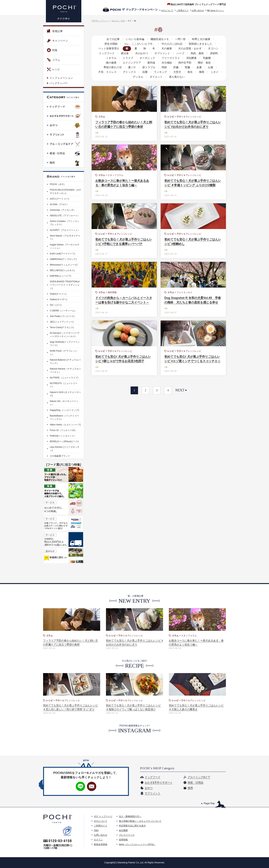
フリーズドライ (162, 58)
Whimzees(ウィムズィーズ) (64, 265)
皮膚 (174, 67)
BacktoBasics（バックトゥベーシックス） (64, 417)
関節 (140, 67)
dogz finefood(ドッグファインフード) (65, 344)
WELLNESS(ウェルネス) (62, 270)
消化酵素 (183, 58)
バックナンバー (59, 83)
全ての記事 (114, 39)
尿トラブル (125, 67)
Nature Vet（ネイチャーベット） (64, 403)
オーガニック (139, 58)
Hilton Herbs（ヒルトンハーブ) (65, 425)
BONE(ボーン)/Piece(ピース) (64, 441)
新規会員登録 (101, 844)
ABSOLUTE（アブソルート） (65, 216)
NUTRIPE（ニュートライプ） (65, 378)
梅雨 (180, 72)
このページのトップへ (214, 804)
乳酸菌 (198, 58)
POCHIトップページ (100, 21)
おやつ (149, 788)
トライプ (120, 58)
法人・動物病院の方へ (130, 816)
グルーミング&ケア (199, 777)
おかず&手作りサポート (159, 782)
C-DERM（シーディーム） (63, 311)
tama (137, 844)
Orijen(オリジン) (58, 294)
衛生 (169, 72)
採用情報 (123, 840)
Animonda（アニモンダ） (63, 210)
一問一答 (180, 39)
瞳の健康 (213, 58)
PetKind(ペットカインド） (63, 436)
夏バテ (109, 67)
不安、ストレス (203, 67)
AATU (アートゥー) (59, 199)
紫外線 (131, 63)
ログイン (98, 840)
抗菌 (125, 72)
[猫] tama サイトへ (215, 10)
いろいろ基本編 (135, 39)
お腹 (185, 67)
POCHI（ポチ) (57, 184)
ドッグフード (108, 53)
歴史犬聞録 (112, 44)
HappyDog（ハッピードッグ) (64, 410)
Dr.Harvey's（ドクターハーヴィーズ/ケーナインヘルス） (65, 335)
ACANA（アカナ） (59, 204)
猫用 (190, 788)
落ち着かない (168, 77)
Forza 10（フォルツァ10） (63, 430)
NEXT (180, 390)
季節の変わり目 (205, 63)
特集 (52, 50)
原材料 (213, 53)
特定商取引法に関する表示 (132, 826)
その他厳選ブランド (60, 456)
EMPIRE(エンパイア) (60, 276)
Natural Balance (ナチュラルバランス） (65, 362)
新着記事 (55, 31)
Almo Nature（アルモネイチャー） (65, 237)
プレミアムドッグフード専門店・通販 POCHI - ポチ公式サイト (64, 11)
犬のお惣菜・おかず (189, 48)
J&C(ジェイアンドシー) (62, 322)
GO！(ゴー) (56, 305)
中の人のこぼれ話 (172, 44)
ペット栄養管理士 (110, 48)
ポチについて (167, 10)
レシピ (54, 69)
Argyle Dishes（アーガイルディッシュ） (65, 246)
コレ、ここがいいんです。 (140, 44)
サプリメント (162, 53)
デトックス (110, 72)
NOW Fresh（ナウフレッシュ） (64, 353)
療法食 (126, 53)
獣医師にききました (200, 44)
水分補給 (146, 63)
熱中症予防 (164, 63)
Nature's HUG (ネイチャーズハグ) (65, 394)
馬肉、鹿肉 (196, 53)
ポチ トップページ (103, 816)
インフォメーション (61, 78)
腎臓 (163, 67)
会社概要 (123, 830)
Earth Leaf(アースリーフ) (62, 254)
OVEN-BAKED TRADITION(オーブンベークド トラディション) (65, 285)
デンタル (208, 72)
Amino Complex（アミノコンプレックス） (64, 223)
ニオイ (193, 72)
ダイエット (148, 77)
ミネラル (104, 58)
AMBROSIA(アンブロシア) (63, 259)
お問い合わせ (198, 10)
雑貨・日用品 (196, 782)
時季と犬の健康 (200, 39)
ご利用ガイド (182, 10)
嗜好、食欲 (183, 63)
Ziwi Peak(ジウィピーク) (62, 316)
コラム (54, 60)
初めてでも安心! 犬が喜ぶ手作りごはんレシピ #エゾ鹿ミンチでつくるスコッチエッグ (192, 361)
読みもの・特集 (118, 21)
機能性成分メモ (160, 39)
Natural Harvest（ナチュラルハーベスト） (65, 370)
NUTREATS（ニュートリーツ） (64, 385)
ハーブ (180, 53)
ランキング (140, 72)
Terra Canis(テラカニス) (62, 327)
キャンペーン (57, 41)
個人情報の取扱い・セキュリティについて (140, 821)
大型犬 (157, 72)
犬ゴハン (212, 48)
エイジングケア (112, 63)
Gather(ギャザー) (58, 299)
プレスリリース (127, 835)
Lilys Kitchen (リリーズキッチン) (65, 449)
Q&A (96, 830)
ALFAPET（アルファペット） (65, 230)
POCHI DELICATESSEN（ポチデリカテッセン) (65, 192)
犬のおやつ (142, 53)
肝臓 (151, 67)
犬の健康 (166, 48)
